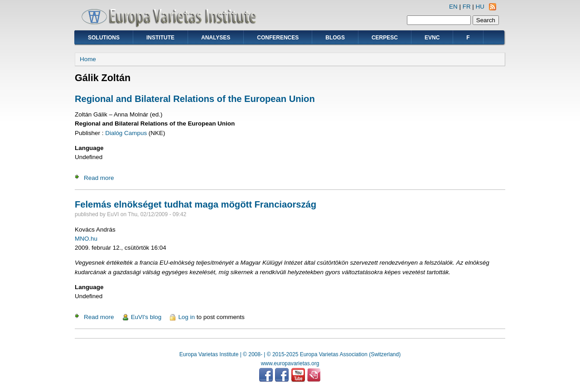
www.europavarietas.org (290, 363)
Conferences (278, 38)
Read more (99, 178)
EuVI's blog (146, 317)
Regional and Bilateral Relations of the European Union (195, 99)
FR (467, 7)
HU (480, 7)
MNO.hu (86, 239)
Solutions (104, 38)
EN (453, 7)
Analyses (216, 38)
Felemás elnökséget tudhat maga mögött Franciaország (196, 204)
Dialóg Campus (126, 133)
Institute (160, 38)
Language (89, 148)
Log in (186, 317)
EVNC (432, 38)
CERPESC (385, 38)
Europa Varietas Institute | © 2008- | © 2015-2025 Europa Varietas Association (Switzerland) (290, 354)
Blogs (335, 38)
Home (88, 59)
